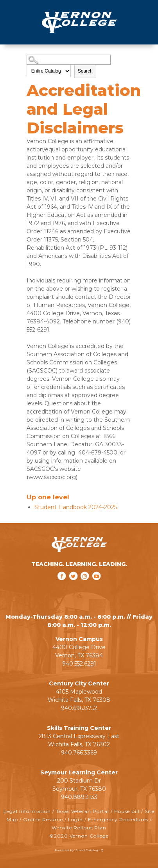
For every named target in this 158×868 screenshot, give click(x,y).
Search (85, 71)
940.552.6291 (79, 664)
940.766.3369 (79, 753)
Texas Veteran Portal (83, 811)
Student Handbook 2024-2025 (76, 507)
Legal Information (27, 811)
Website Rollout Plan (79, 828)
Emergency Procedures (118, 819)
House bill (127, 811)
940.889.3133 (79, 797)
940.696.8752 (79, 708)
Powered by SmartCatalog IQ (79, 850)
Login (75, 819)
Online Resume (43, 819)
